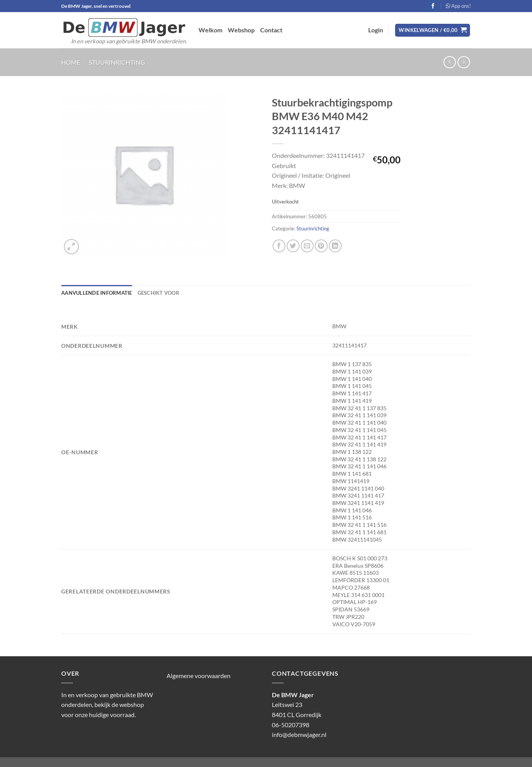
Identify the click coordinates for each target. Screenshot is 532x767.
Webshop (241, 30)
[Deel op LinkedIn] (335, 246)
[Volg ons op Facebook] (433, 6)
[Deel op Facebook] (279, 246)
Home (71, 62)
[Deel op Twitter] (293, 246)
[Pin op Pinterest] (321, 246)
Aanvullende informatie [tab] (97, 293)
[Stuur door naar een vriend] (307, 246)
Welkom (210, 30)
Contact (271, 30)
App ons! (458, 6)
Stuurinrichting (117, 62)
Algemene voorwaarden (199, 676)
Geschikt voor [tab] (159, 293)
